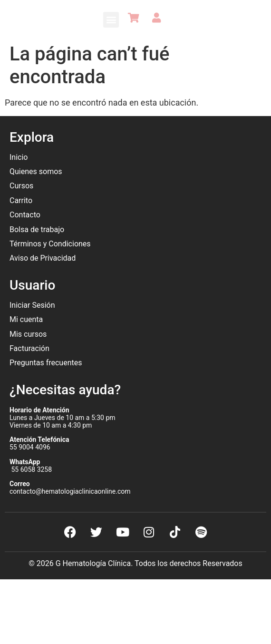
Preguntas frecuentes (47, 363)
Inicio (19, 157)
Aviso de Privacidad (43, 258)
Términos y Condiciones (50, 244)
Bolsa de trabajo (37, 229)
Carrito (21, 200)
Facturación (29, 348)
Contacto (25, 215)
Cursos (21, 186)
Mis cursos (28, 334)
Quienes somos (37, 171)
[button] (111, 20)
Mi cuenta (26, 319)
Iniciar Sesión (32, 305)
